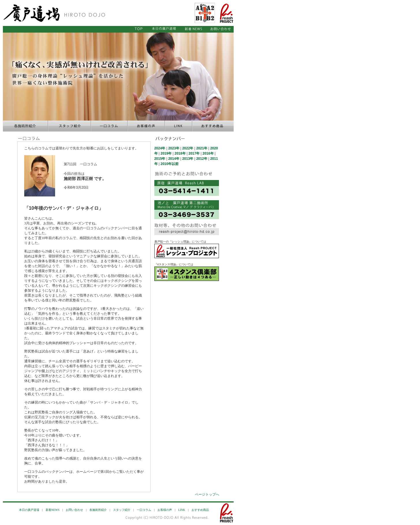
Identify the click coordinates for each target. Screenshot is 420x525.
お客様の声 (165, 510)
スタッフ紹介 (122, 510)
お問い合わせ (74, 510)
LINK (182, 510)
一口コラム (144, 510)
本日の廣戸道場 (29, 510)
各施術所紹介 (98, 510)
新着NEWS (52, 510)
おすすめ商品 (200, 510)
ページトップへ (207, 494)
